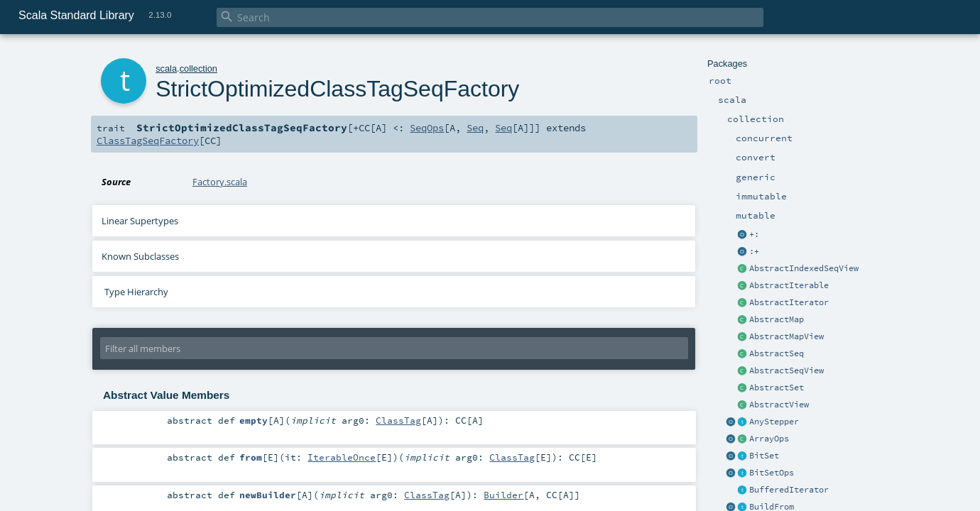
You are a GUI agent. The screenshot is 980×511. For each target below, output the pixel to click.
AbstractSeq (777, 353)
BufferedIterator (789, 490)
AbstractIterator (789, 302)
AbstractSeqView (786, 370)
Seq (475, 128)
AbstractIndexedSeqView (804, 268)
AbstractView (779, 405)
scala (166, 68)
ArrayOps (769, 439)
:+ (754, 251)
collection (198, 68)
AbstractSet (777, 388)
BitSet (764, 456)
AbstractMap (777, 319)
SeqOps (427, 128)
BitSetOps (772, 473)
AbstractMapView (786, 336)
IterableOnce (342, 457)
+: (754, 234)
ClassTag (398, 420)
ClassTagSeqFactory (148, 141)
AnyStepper (774, 422)
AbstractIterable (789, 285)
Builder (503, 495)
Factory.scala (220, 182)
